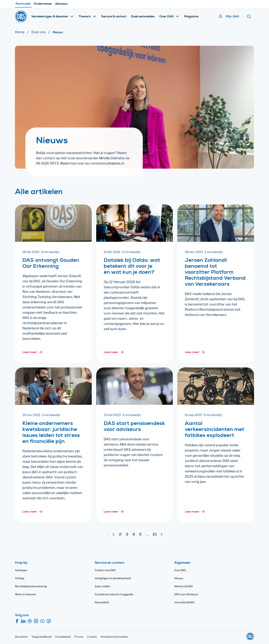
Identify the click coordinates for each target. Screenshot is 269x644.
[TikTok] (49, 621)
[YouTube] (42, 621)
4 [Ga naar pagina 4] (134, 535)
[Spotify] (30, 621)
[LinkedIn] (23, 621)
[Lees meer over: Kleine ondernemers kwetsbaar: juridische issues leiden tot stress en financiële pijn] (33, 512)
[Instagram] (36, 621)
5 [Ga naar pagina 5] (140, 535)
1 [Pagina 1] (113, 535)
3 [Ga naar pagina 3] (127, 535)
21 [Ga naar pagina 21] (155, 535)
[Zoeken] (250, 16)
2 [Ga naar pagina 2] (120, 535)
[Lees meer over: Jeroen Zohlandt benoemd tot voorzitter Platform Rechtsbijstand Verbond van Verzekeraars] (195, 352)
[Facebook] (17, 621)
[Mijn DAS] (229, 16)
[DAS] (21, 16)
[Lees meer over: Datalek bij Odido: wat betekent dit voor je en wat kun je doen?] (114, 352)
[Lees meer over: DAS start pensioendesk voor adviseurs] (114, 512)
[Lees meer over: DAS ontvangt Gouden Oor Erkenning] (33, 352)
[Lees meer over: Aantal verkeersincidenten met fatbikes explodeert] (195, 512)
